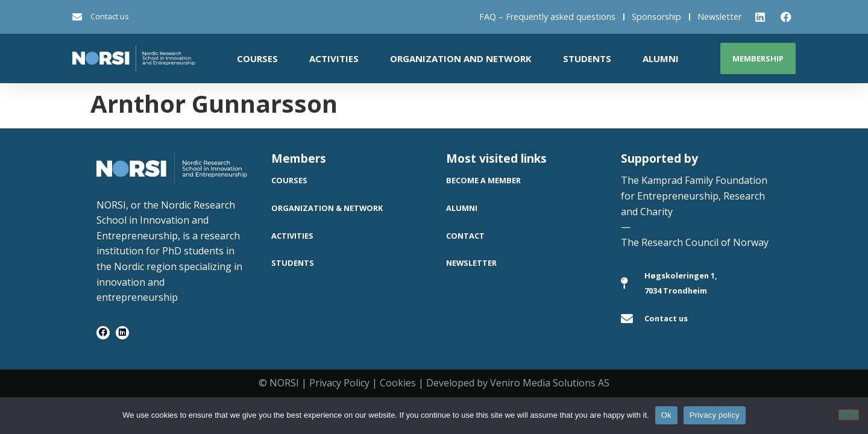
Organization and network (461, 58)
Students (587, 58)
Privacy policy (715, 415)
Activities (334, 58)
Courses (257, 58)
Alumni (661, 58)
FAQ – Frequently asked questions (547, 17)
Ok (666, 415)
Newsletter (719, 17)
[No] (849, 415)
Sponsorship (656, 17)
